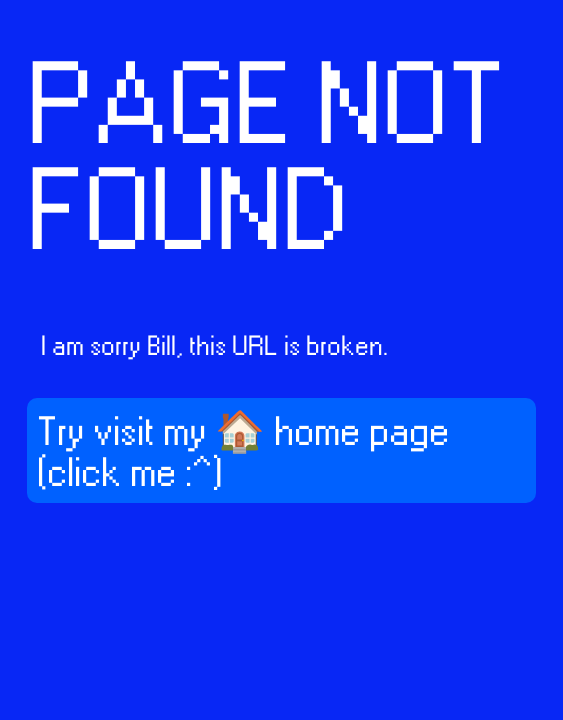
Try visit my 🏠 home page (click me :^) (243, 453)
